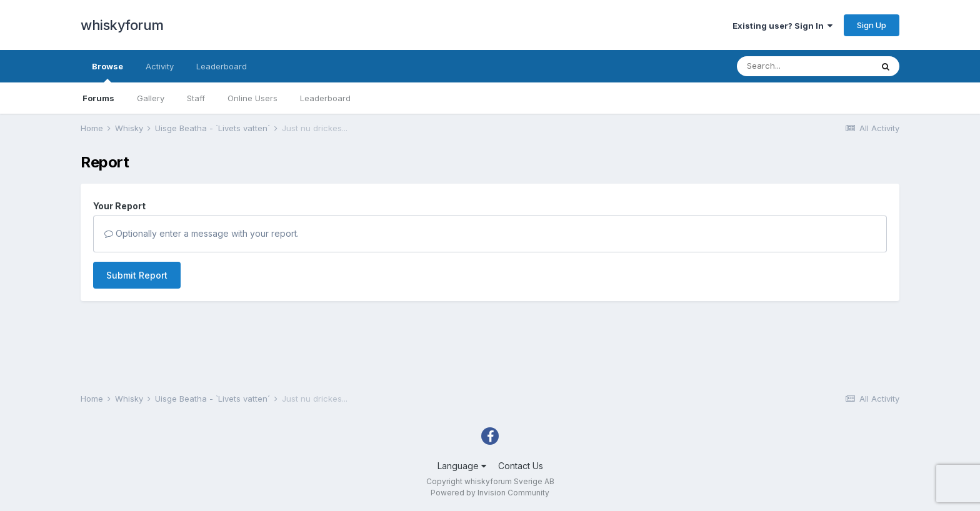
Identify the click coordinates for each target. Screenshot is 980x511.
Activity (160, 66)
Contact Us (521, 466)
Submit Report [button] (137, 275)
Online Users (252, 98)
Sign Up (872, 25)
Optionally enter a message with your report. (202, 233)
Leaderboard (325, 98)
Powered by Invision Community (490, 493)
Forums (98, 98)
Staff (196, 98)
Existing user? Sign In (782, 26)
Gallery (151, 98)
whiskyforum (122, 25)
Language (462, 466)
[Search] (804, 66)
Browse (107, 72)
